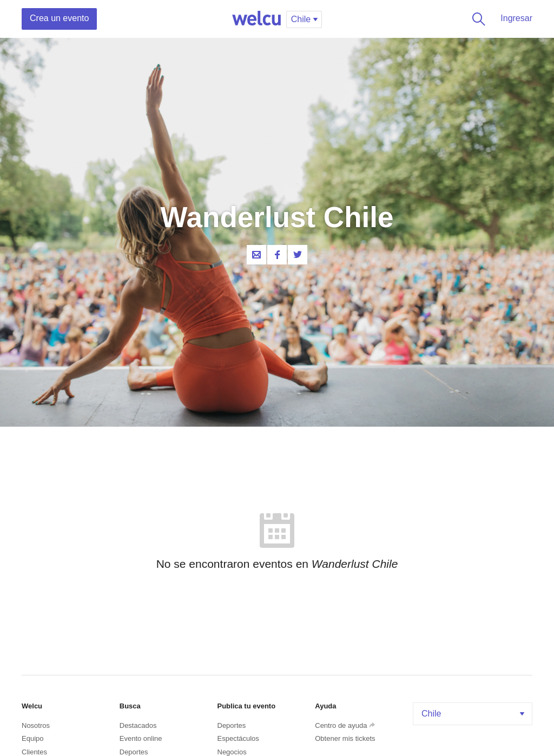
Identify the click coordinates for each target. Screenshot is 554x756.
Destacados (138, 725)
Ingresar (516, 18)
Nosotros (36, 725)
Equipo (32, 738)
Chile (474, 714)
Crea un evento (59, 18)
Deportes (134, 752)
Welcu (256, 19)
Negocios (232, 752)
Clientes (34, 752)
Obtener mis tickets (345, 738)
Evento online (141, 738)
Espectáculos (238, 738)
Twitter (298, 255)
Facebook (277, 255)
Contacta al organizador (256, 255)
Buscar (477, 19)
